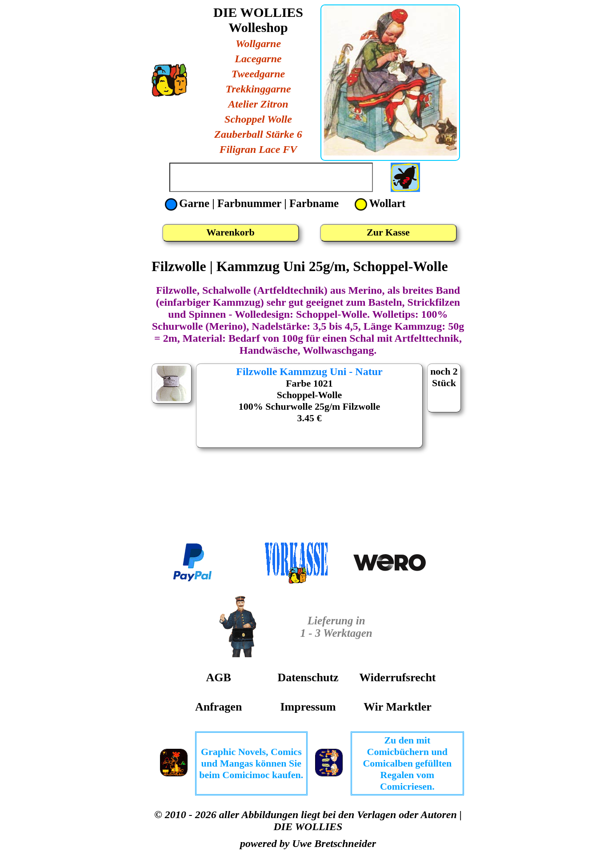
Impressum (308, 707)
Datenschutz (308, 677)
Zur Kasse (388, 232)
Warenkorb (230, 232)
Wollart (380, 203)
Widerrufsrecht (397, 677)
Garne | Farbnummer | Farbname (253, 203)
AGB (218, 677)
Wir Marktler (398, 707)
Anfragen (218, 707)
